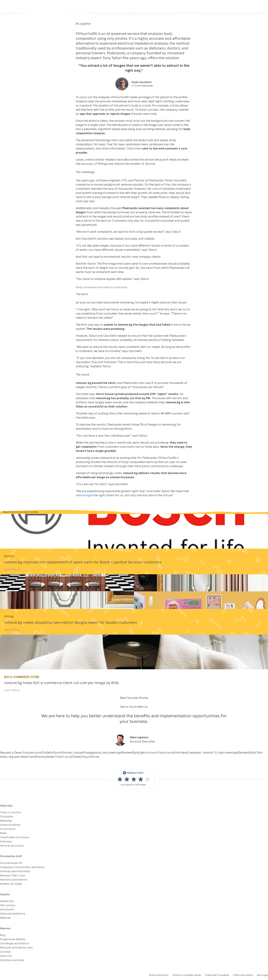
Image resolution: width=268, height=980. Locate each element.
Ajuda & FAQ (7, 901)
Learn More (12, 569)
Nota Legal (262, 975)
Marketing (6, 821)
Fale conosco (8, 905)
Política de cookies (243, 975)
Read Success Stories (134, 698)
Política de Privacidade (217, 975)
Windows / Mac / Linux (13, 875)
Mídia (3, 833)
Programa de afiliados (13, 939)
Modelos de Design (11, 884)
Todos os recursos (11, 812)
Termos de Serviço (159, 975)
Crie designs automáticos (15, 943)
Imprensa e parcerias (12, 960)
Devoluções (7, 909)
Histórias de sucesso (12, 846)
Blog (3, 935)
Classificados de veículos (15, 837)
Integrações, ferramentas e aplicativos (22, 867)
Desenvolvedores (10, 825)
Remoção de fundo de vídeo (16, 947)
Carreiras (5, 952)
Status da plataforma (12, 914)
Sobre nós (6, 956)
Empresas (6, 841)
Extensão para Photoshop (15, 871)
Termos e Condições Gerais (187, 975)
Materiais (5, 918)
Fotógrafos (7, 816)
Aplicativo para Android (14, 880)
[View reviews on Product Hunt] (134, 779)
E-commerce (8, 829)
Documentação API (11, 863)
